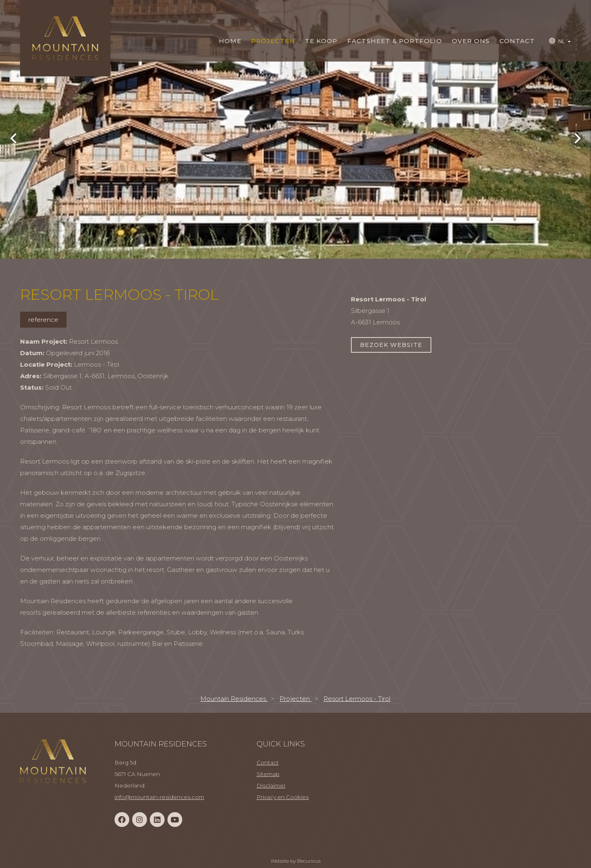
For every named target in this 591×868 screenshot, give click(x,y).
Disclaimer (271, 785)
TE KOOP (321, 41)
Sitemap (268, 774)
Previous (18, 138)
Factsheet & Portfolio (395, 41)
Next (573, 138)
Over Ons (471, 41)
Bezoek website (391, 345)
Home (230, 41)
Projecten (273, 41)
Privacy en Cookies (283, 797)
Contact (517, 41)
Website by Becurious (295, 861)
